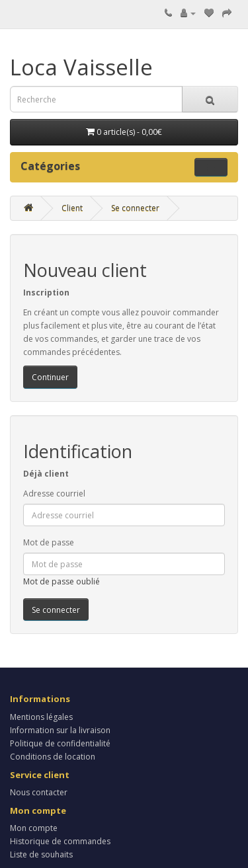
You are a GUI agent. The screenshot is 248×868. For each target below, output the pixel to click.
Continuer (50, 377)
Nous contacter (39, 792)
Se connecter (135, 208)
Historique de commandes (60, 841)
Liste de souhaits (41, 854)
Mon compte (34, 828)
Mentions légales (41, 717)
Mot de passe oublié (62, 581)
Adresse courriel (54, 493)
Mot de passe (49, 542)
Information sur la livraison (60, 730)
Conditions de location (53, 757)
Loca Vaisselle (81, 67)
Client (72, 208)
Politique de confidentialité (60, 743)
